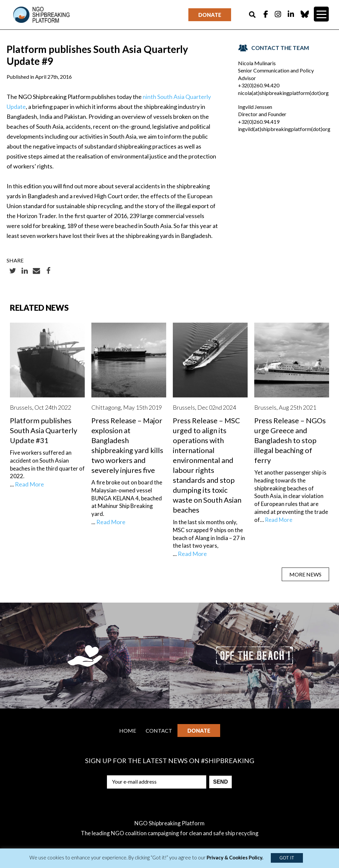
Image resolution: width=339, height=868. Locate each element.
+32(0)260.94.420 (259, 85)
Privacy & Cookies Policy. (235, 857)
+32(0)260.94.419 (259, 122)
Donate (210, 15)
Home (128, 731)
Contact (159, 731)
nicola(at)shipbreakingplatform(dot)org (283, 93)
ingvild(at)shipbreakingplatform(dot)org (284, 129)
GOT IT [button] (287, 858)
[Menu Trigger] (321, 14)
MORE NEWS (305, 574)
